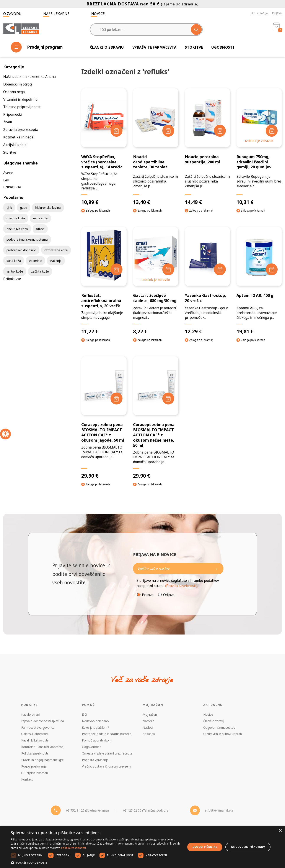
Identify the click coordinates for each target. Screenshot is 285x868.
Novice (98, 14)
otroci (40, 229)
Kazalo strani (30, 714)
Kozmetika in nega (18, 137)
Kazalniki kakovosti (35, 740)
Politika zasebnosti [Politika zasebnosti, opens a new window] (73, 848)
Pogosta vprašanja (95, 760)
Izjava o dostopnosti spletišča (43, 721)
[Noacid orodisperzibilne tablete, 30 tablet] (156, 147)
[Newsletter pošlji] (217, 569)
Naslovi (148, 727)
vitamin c (35, 261)
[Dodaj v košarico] (116, 131)
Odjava (169, 595)
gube (24, 208)
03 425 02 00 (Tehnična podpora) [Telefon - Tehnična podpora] (146, 810)
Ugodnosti (223, 47)
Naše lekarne (56, 14)
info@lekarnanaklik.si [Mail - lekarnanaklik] (220, 810)
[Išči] (196, 30)
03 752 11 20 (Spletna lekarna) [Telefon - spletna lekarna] (87, 810)
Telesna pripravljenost (22, 107)
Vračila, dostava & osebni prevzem (106, 766)
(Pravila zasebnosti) (181, 586)
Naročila (148, 721)
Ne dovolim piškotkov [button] (248, 847)
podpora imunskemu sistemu (27, 239)
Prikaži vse (12, 187)
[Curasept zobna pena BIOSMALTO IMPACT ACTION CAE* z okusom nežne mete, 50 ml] (156, 418)
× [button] (280, 831)
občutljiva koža (17, 229)
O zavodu (12, 14)
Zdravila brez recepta (21, 130)
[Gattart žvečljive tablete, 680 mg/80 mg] (156, 281)
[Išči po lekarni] (146, 30)
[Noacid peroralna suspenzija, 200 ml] (208, 147)
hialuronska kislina (48, 208)
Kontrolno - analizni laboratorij (43, 747)
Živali (8, 122)
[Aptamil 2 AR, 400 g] (259, 281)
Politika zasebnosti (35, 753)
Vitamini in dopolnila (20, 99)
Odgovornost (91, 747)
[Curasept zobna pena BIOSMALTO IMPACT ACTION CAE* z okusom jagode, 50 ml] (104, 418)
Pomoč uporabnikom (97, 740)
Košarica (149, 734)
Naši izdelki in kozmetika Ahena (29, 77)
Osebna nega (14, 92)
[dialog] (142, 847)
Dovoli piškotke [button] (205, 847)
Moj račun (150, 714)
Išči (84, 714)
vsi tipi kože (15, 271)
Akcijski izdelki (15, 145)
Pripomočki (13, 114)
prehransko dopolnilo (21, 250)
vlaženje (56, 261)
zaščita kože (40, 271)
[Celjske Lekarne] (21, 29)
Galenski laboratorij (35, 734)
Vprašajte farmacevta (155, 47)
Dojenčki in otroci (18, 84)
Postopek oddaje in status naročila (107, 734)
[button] (96, 863)
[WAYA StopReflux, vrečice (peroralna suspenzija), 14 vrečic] (104, 147)
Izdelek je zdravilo (259, 141)
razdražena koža (56, 250)
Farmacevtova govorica (38, 727)
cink (9, 208)
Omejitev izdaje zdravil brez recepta (107, 753)
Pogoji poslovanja (34, 766)
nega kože (40, 218)
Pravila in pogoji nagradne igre (42, 760)
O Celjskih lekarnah (35, 773)
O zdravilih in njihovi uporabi (223, 734)
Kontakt (27, 779)
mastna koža (16, 218)
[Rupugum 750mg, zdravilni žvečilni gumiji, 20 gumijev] (259, 147)
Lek (6, 180)
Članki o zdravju (107, 47)
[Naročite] (178, 569)
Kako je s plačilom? (95, 727)
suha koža (14, 261)
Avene (8, 173)
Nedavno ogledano (95, 721)
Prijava (277, 13)
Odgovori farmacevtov (219, 727)
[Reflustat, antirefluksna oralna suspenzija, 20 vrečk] (104, 281)
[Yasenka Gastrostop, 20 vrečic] (208, 281)
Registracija (259, 13)
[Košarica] (276, 30)
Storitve (194, 47)
